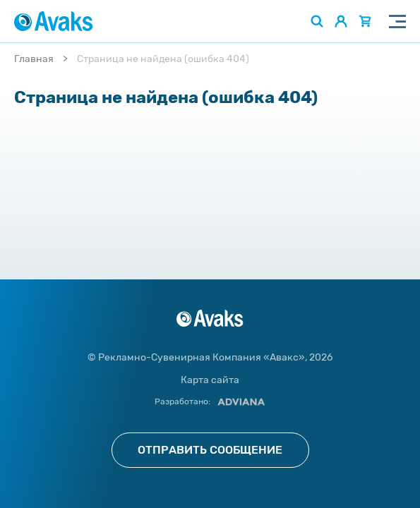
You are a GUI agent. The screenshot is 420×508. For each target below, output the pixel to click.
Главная (34, 59)
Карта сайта (210, 380)
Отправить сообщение (210, 450)
